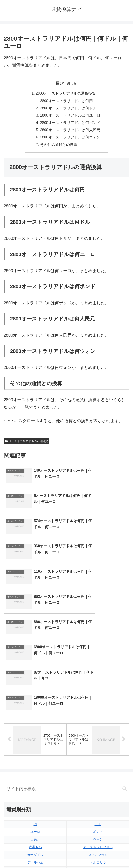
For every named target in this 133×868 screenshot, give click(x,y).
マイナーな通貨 (98, 793)
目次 (60, 83)
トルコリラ (98, 770)
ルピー (98, 785)
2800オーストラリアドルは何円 (67, 101)
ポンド (98, 740)
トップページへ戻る (34, 853)
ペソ (35, 778)
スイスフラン (98, 762)
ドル (98, 732)
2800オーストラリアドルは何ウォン (70, 139)
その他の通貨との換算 (59, 147)
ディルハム (35, 770)
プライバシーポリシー (99, 853)
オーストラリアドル (98, 755)
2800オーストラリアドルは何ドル (68, 109)
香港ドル (35, 755)
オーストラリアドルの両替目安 (26, 443)
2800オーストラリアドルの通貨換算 (66, 94)
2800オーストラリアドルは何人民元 (70, 131)
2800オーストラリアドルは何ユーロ (70, 116)
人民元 (35, 747)
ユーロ (35, 740)
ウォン (98, 747)
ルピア (35, 785)
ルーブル (35, 793)
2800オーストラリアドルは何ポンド (70, 124)
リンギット (98, 778)
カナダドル (35, 762)
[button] (125, 696)
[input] (66, 696)
